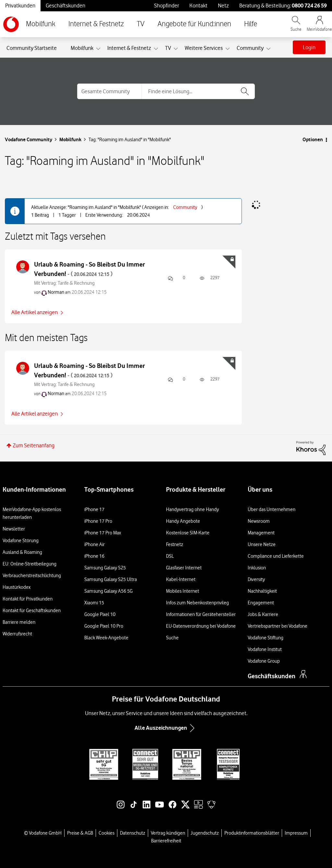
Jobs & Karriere (263, 614)
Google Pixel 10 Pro (104, 626)
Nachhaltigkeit (262, 591)
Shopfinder (166, 6)
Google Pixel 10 (100, 614)
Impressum (296, 833)
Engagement (261, 603)
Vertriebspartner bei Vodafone (278, 626)
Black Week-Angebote (106, 638)
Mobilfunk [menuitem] (82, 48)
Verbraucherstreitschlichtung (32, 576)
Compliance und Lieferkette (276, 556)
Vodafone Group (264, 661)
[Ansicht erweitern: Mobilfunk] (98, 49)
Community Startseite (32, 48)
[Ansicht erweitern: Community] (268, 49)
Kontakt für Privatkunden (28, 599)
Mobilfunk (41, 24)
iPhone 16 (94, 556)
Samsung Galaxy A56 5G (108, 591)
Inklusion (257, 568)
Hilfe (251, 24)
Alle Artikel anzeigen (35, 312)
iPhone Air (95, 544)
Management (261, 533)
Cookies (107, 833)
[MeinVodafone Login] (319, 27)
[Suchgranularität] (109, 91)
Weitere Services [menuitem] (204, 48)
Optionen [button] (313, 139)
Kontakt (198, 6)
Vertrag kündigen (168, 833)
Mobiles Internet (183, 591)
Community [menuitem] (250, 48)
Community (185, 207)
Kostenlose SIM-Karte (188, 533)
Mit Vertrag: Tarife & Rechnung (64, 283)
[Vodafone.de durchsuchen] (296, 27)
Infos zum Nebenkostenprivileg (197, 603)
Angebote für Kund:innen (194, 24)
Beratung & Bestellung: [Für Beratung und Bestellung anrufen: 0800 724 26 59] (283, 6)
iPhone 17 (94, 509)
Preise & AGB (80, 833)
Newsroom (259, 521)
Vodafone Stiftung (266, 638)
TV (141, 24)
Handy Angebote (183, 521)
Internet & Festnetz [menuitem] (129, 48)
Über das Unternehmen (272, 509)
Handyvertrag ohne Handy (192, 509)
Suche (172, 638)
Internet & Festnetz (96, 24)
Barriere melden (19, 622)
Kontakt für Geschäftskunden (32, 611)
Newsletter (14, 529)
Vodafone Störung (21, 541)
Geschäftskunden (65, 6)
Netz (223, 6)
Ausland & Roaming (22, 552)
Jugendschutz (205, 833)
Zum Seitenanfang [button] (34, 445)
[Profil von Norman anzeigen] (56, 292)
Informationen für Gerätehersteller (201, 614)
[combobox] (198, 91)
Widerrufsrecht (17, 634)
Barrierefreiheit (166, 841)
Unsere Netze (262, 544)
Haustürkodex (17, 587)
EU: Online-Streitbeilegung (30, 564)
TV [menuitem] (168, 48)
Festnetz (175, 544)
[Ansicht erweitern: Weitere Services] (228, 49)
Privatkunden (20, 6)
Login (309, 47)
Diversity (256, 579)
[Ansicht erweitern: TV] (176, 49)
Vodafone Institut (265, 649)
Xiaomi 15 (94, 603)
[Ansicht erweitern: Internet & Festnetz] (156, 49)
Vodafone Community (29, 139)
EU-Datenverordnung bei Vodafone (201, 626)
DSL (170, 556)
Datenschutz (133, 833)
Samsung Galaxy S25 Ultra (111, 579)
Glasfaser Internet (184, 568)
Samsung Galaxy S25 (105, 568)
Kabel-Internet (181, 579)
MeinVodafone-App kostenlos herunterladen (32, 513)
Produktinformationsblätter (252, 833)
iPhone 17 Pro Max (103, 533)
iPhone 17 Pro (98, 521)
